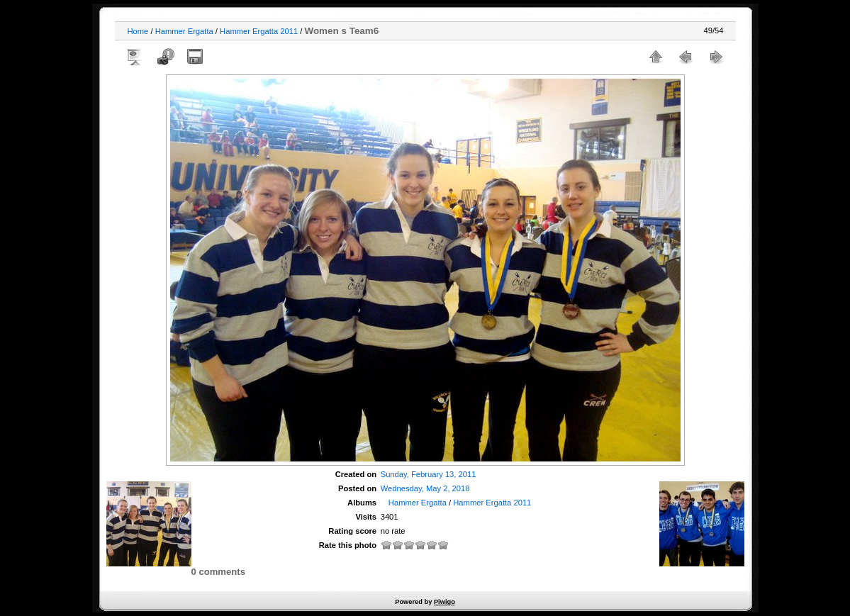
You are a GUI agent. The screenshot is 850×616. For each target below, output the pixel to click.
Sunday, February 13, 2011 (429, 474)
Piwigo (444, 602)
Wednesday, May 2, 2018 (425, 488)
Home (138, 31)
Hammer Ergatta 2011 (259, 31)
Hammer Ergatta (184, 31)
